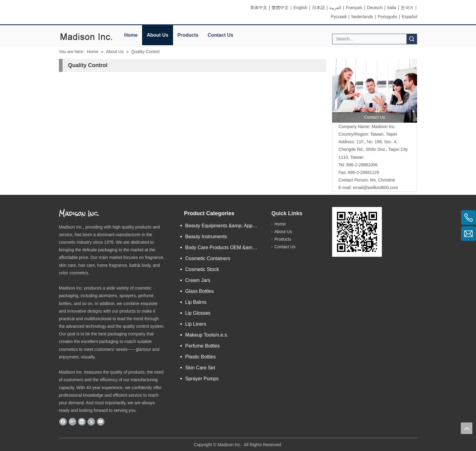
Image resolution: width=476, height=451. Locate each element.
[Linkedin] (82, 422)
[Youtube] (101, 422)
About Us (157, 35)
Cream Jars (198, 280)
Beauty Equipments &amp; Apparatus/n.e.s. (225, 226)
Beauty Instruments (206, 237)
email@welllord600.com (375, 188)
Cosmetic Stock (202, 269)
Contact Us (220, 35)
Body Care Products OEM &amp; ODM (225, 248)
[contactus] (375, 91)
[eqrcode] (357, 232)
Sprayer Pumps (202, 379)
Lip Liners (196, 324)
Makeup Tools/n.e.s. (207, 335)
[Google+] (72, 422)
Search (412, 39)
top (467, 428)
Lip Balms (196, 302)
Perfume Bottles (202, 346)
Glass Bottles (199, 291)
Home (131, 35)
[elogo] (86, 37)
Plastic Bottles (200, 357)
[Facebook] (63, 422)
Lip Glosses (198, 313)
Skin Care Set (200, 368)
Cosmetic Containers (208, 258)
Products (188, 35)
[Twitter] (91, 422)
